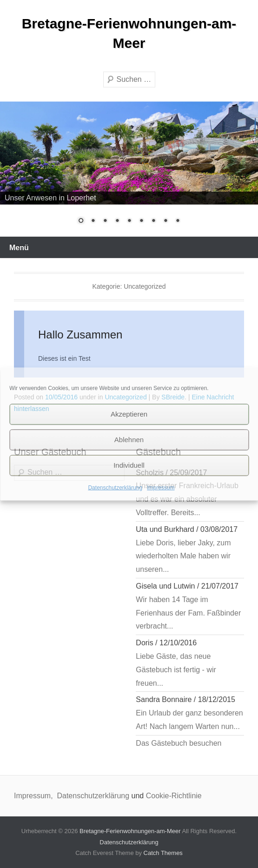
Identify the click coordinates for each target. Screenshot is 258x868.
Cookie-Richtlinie (174, 796)
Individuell (129, 465)
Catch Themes (163, 853)
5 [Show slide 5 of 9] (129, 221)
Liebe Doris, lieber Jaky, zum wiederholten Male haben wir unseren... (183, 556)
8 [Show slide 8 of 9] (165, 221)
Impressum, (34, 796)
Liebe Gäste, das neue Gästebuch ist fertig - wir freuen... (176, 670)
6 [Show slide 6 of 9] (141, 221)
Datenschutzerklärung (115, 487)
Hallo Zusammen (80, 335)
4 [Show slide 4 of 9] (117, 221)
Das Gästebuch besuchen (179, 743)
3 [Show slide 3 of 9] (105, 221)
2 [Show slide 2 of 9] (93, 221)
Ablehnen (129, 440)
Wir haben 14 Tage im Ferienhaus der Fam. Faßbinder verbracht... (188, 613)
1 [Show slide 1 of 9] (81, 221)
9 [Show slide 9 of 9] (178, 221)
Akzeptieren (129, 414)
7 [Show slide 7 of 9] (153, 221)
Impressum (161, 487)
